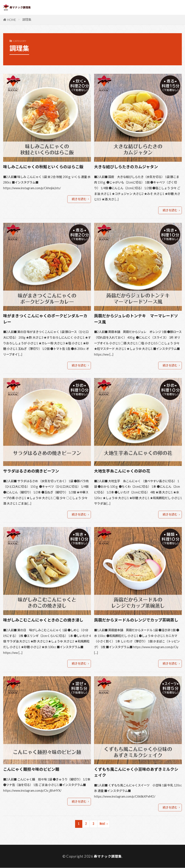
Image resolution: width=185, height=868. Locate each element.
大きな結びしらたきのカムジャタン (126, 167)
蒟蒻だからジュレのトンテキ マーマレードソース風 (136, 319)
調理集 (27, 20)
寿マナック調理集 (108, 856)
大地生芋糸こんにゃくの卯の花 (122, 471)
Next (102, 824)
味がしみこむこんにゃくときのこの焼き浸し (43, 620)
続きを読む (79, 199)
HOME (12, 20)
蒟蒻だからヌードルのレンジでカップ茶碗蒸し (136, 620)
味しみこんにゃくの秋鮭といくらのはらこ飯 (43, 167)
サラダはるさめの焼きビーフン (31, 471)
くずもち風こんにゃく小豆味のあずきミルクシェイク (136, 772)
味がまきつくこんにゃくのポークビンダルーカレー (45, 319)
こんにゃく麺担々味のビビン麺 (31, 769)
